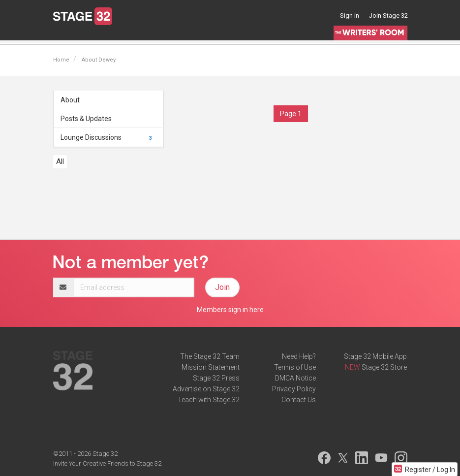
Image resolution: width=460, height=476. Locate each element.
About (70, 100)
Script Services (242, 36)
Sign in (350, 16)
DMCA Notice (295, 378)
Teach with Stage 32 (209, 400)
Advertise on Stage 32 (206, 389)
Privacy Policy (294, 389)
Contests (288, 36)
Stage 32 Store (384, 367)
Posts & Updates (86, 119)
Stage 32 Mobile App (375, 356)
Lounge (65, 36)
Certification (192, 36)
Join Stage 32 (388, 16)
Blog (92, 36)
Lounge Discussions (108, 137)
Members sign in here (230, 310)
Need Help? (299, 356)
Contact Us (299, 400)
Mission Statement (211, 367)
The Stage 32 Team (210, 356)
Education (149, 36)
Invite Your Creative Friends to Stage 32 (107, 463)
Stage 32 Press (216, 378)
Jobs (116, 36)
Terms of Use (295, 367)
